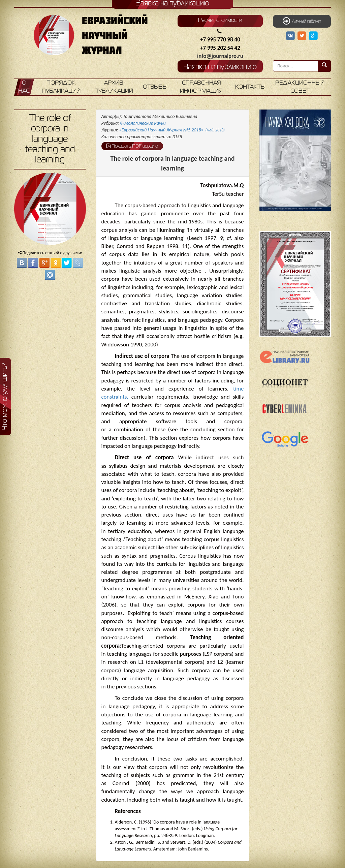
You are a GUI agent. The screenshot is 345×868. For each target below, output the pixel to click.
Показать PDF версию (132, 146)
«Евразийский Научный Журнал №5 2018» (172, 130)
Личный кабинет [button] (302, 21)
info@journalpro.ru (220, 56)
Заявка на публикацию (220, 67)
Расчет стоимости (220, 21)
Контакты (250, 87)
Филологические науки (143, 123)
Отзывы (155, 87)
